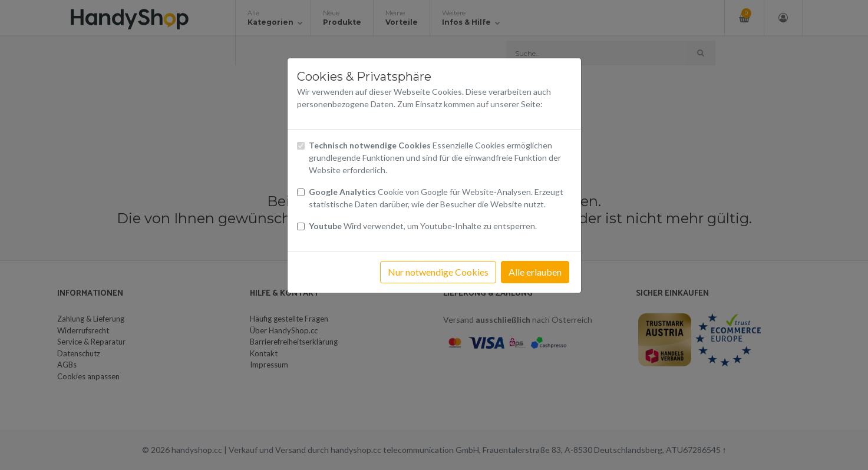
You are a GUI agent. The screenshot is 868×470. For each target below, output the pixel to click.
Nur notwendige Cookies (438, 272)
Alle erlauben (535, 272)
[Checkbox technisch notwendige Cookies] (301, 146)
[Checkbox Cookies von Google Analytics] (301, 192)
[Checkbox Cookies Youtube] (301, 226)
